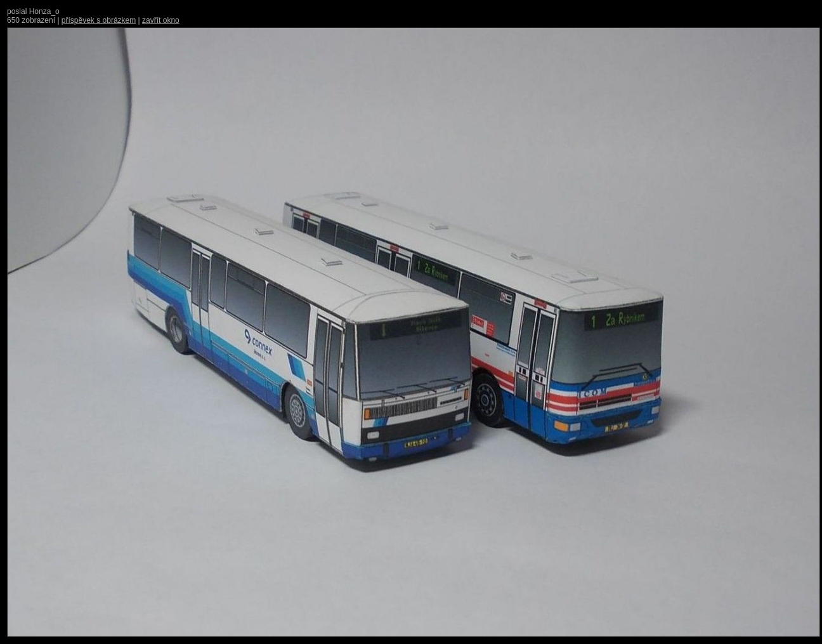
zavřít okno (161, 20)
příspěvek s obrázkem (99, 20)
